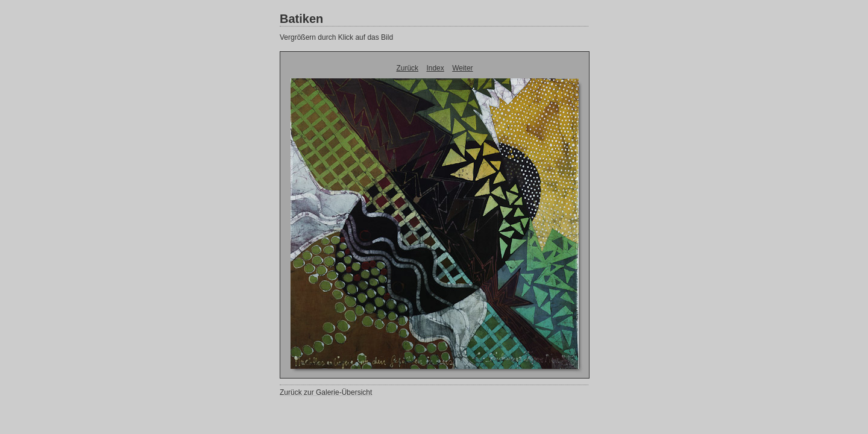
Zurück (407, 68)
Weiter (462, 68)
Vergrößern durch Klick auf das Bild (336, 37)
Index (435, 68)
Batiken (301, 19)
